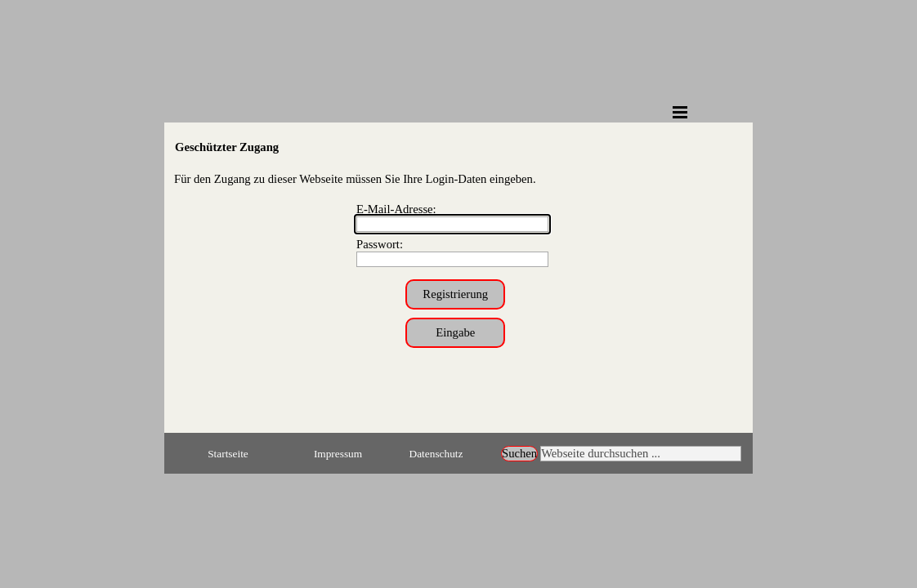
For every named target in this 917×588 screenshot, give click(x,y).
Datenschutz (436, 454)
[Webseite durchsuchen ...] (641, 454)
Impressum (338, 454)
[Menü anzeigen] (680, 112)
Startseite (228, 454)
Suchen (519, 453)
